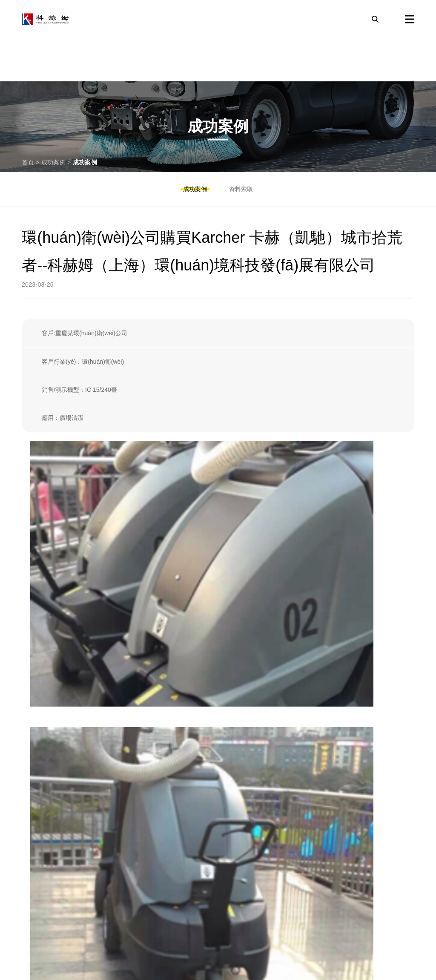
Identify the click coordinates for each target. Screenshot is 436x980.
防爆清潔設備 (45, 675)
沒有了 (31, 584)
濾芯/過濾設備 (46, 649)
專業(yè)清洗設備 (52, 837)
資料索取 (241, 189)
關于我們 (37, 891)
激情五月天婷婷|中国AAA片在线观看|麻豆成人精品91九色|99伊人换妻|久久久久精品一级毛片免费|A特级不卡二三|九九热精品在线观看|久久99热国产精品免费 (208, 974)
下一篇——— (396, 584)
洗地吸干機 (41, 730)
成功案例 (53, 162)
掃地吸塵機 (41, 784)
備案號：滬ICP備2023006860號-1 (290, 940)
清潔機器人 (41, 702)
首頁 (28, 162)
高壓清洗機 (41, 756)
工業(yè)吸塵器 (48, 810)
